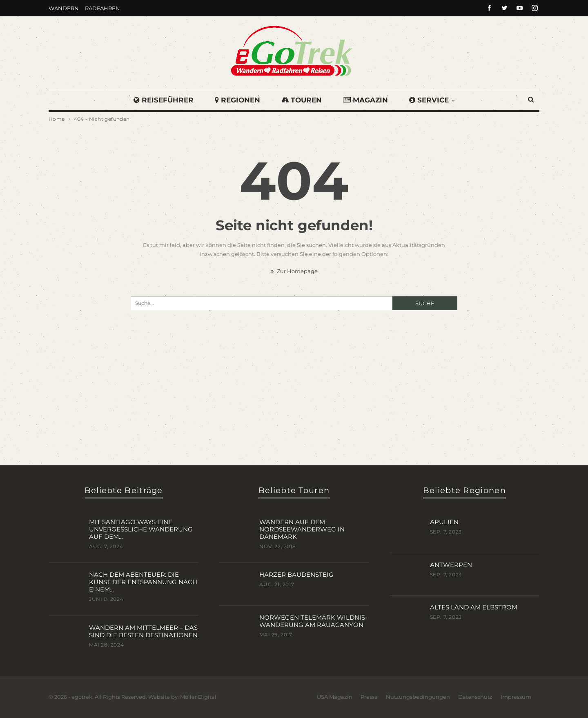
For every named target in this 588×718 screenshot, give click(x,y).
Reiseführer (161, 100)
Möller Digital (198, 696)
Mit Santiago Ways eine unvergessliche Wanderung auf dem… (141, 529)
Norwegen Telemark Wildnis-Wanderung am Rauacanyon (313, 621)
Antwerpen (451, 564)
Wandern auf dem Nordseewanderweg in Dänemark (302, 529)
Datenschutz (475, 696)
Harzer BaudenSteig (296, 574)
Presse (369, 696)
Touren (302, 100)
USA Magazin (335, 696)
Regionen (236, 100)
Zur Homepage (294, 271)
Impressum (516, 696)
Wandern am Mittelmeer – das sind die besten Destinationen (143, 631)
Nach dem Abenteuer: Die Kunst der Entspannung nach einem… (143, 581)
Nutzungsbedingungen (418, 696)
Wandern (64, 8)
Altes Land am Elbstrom (474, 607)
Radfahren (102, 8)
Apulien (444, 521)
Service (431, 100)
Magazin (367, 100)
